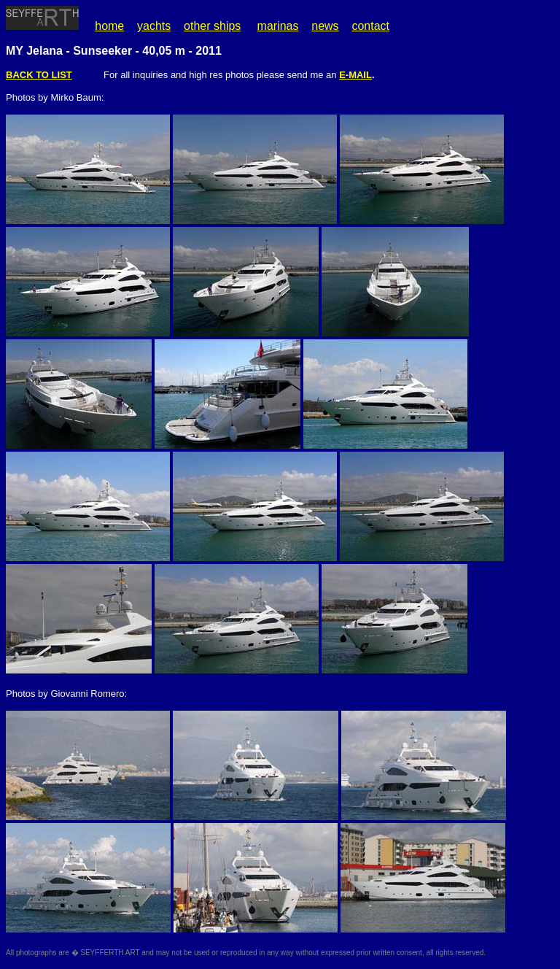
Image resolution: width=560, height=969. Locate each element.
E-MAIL (355, 75)
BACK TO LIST (39, 75)
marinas (278, 26)
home (109, 26)
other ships (212, 26)
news (325, 26)
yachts (154, 26)
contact (370, 26)
